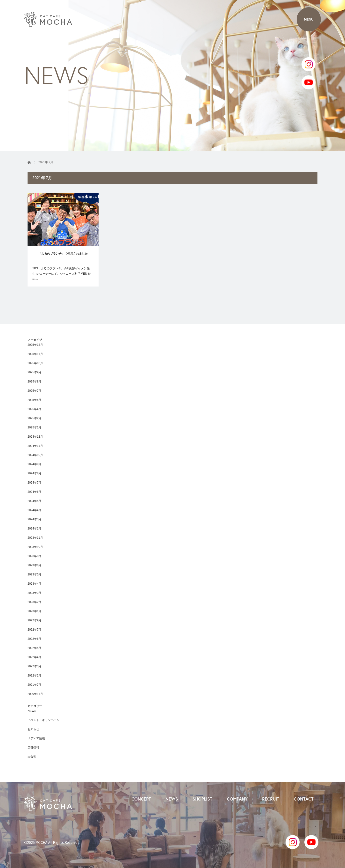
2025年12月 (35, 345)
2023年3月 (34, 593)
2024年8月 (34, 473)
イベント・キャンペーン (43, 720)
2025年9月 (34, 372)
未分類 (32, 757)
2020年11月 (35, 694)
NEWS (32, 711)
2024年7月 (34, 483)
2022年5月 (34, 648)
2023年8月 (34, 556)
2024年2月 (34, 529)
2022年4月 (34, 657)
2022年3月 (34, 666)
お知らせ (33, 729)
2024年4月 (34, 510)
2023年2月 (34, 602)
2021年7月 (34, 685)
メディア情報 (36, 738)
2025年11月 (35, 354)
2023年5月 (34, 574)
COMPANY (237, 799)
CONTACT (304, 799)
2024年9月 (34, 464)
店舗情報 (33, 748)
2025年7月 (34, 391)
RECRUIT (271, 799)
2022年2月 (34, 676)
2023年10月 (35, 547)
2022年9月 (34, 620)
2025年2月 (34, 418)
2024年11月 (35, 446)
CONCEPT (141, 799)
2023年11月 (35, 538)
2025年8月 (34, 382)
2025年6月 (34, 400)
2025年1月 (34, 427)
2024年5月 (34, 501)
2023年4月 (34, 584)
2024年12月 (35, 437)
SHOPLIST (202, 799)
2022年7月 (34, 630)
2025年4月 (34, 409)
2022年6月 (34, 639)
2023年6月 (34, 565)
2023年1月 (34, 611)
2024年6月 (34, 492)
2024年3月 (34, 519)
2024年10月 (35, 455)
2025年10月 (35, 363)
